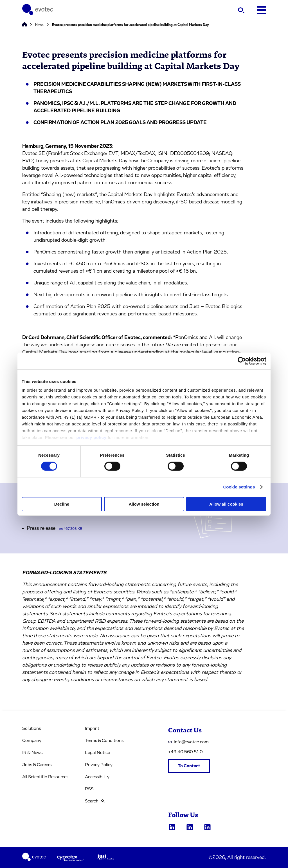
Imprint (92, 728)
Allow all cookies (226, 504)
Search (95, 801)
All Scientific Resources (45, 777)
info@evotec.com (188, 742)
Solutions (31, 728)
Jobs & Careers (37, 765)
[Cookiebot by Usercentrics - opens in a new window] (242, 361)
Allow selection (144, 504)
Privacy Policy (99, 765)
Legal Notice (97, 753)
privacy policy (91, 437)
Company (32, 741)
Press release (54, 528)
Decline (62, 504)
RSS (89, 789)
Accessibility (97, 777)
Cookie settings (239, 487)
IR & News (32, 753)
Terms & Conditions (104, 741)
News (39, 25)
